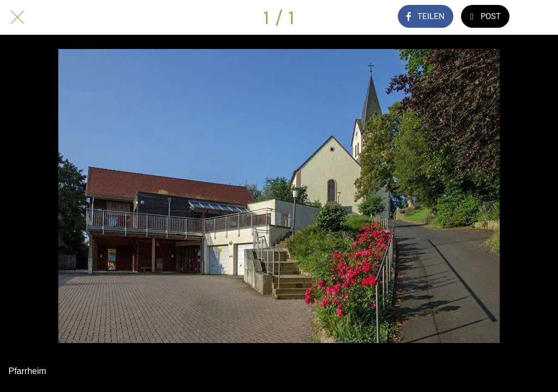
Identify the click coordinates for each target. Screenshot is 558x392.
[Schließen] (17, 17)
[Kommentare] (541, 17)
